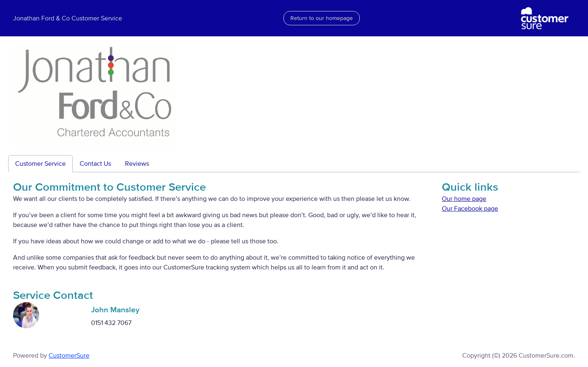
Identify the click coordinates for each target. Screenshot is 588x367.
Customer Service (40, 164)
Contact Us (95, 164)
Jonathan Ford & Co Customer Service (68, 18)
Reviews (137, 164)
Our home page (464, 199)
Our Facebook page (470, 209)
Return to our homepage (322, 18)
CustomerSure (69, 356)
